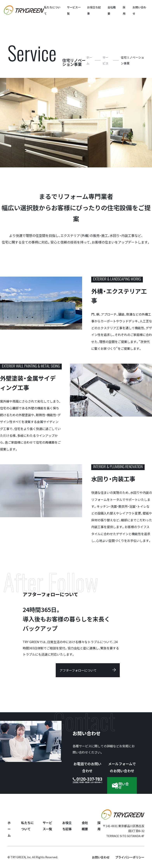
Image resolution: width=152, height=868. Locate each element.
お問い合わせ (101, 857)
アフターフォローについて (78, 670)
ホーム (89, 60)
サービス (105, 60)
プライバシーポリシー (130, 857)
